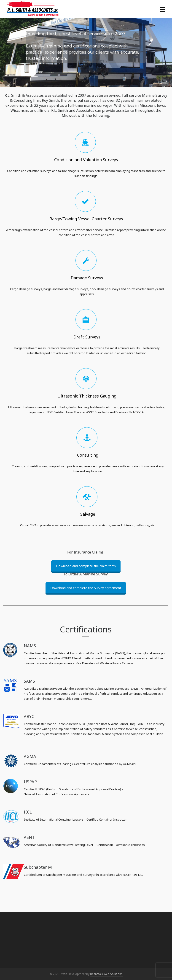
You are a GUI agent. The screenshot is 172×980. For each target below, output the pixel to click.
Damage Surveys (87, 278)
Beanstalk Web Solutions (106, 974)
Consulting (88, 455)
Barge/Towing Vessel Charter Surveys (86, 219)
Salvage (88, 514)
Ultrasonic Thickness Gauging (87, 396)
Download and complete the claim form (86, 566)
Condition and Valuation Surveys (86, 160)
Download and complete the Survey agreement (86, 588)
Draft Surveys (87, 337)
